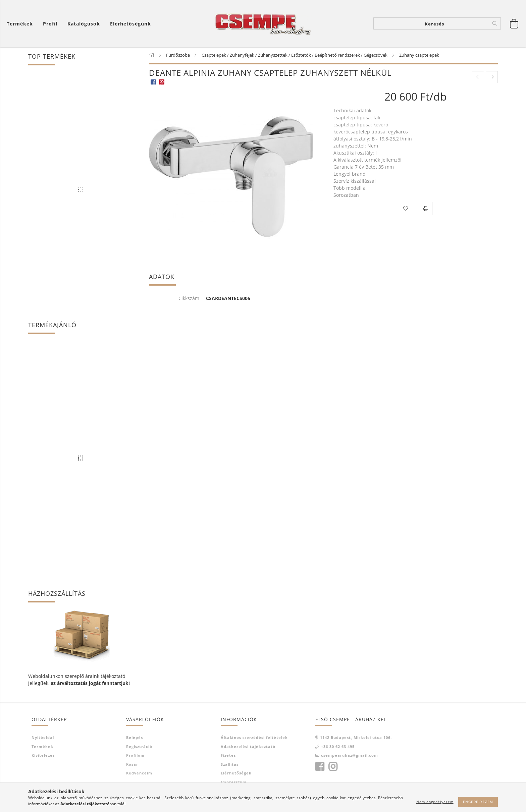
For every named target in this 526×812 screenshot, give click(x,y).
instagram (333, 767)
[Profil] (50, 24)
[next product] (492, 77)
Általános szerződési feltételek (254, 737)
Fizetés (228, 755)
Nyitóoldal (43, 737)
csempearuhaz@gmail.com (350, 755)
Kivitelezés (43, 755)
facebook (320, 767)
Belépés (135, 737)
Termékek (42, 746)
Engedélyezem (478, 802)
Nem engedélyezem (435, 802)
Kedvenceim (139, 773)
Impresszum (234, 782)
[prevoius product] (478, 77)
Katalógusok (84, 24)
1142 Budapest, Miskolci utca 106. (356, 737)
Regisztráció (139, 746)
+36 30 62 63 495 (338, 746)
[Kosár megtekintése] (514, 23)
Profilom (135, 755)
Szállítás (230, 764)
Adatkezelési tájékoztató (248, 746)
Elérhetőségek (236, 773)
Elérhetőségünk (130, 24)
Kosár (132, 764)
